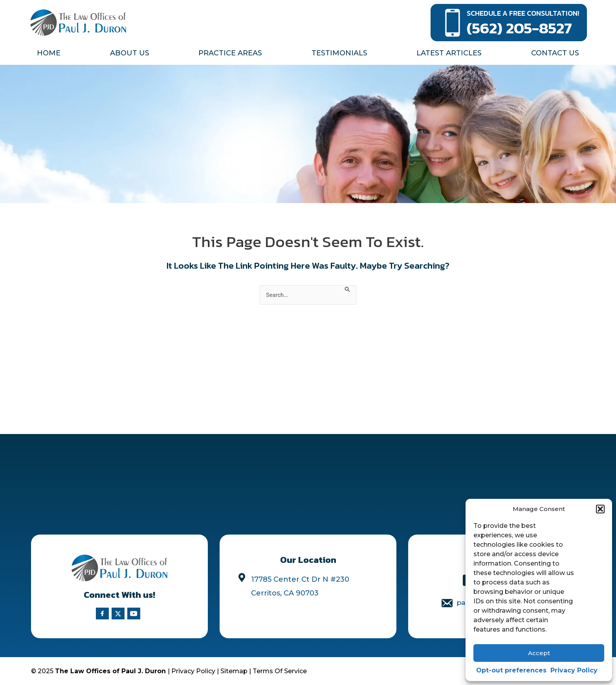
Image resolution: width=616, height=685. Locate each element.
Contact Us (555, 53)
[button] (600, 509)
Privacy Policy (574, 670)
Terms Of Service (280, 671)
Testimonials (339, 53)
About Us (130, 53)
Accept (539, 653)
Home (49, 53)
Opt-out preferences (511, 670)
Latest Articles (449, 53)
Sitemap (234, 671)
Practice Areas (230, 53)
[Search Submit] (350, 289)
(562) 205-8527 (519, 28)
